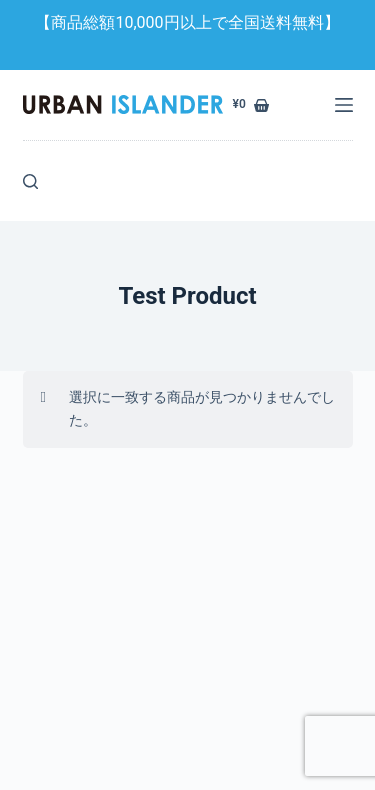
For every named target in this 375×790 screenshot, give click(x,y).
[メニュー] (344, 105)
